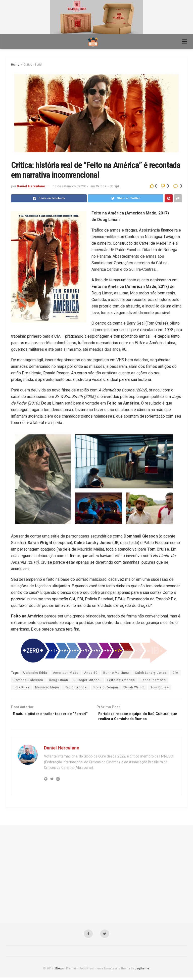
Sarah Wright (134, 687)
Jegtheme (142, 971)
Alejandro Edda (35, 673)
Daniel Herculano (31, 186)
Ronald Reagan (106, 687)
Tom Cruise (160, 687)
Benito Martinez (116, 673)
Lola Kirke (21, 687)
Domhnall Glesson (28, 680)
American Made (66, 673)
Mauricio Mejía (47, 687)
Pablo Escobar (76, 687)
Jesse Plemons (153, 680)
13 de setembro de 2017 (71, 186)
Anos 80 (91, 673)
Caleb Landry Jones (151, 673)
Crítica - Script (33, 65)
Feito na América (121, 680)
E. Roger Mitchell (88, 680)
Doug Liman (59, 680)
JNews (59, 971)
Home (15, 65)
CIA (175, 673)
